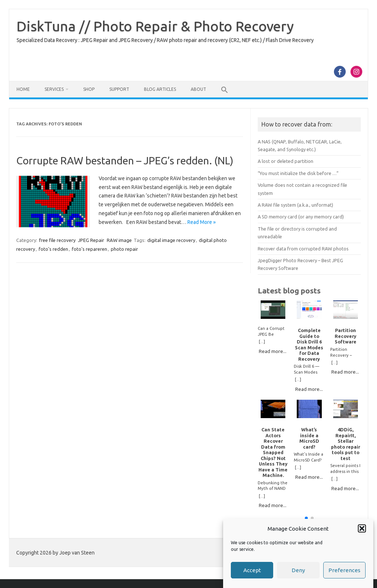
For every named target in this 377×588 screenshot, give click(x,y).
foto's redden (53, 249)
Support (119, 89)
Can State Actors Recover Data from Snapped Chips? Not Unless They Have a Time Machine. (273, 452)
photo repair (124, 249)
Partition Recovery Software (346, 336)
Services (54, 89)
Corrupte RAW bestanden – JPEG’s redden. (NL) (125, 161)
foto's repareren (89, 249)
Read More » (202, 222)
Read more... (273, 351)
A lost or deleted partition (286, 161)
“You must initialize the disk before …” (298, 173)
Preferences (344, 570)
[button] (362, 528)
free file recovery (57, 240)
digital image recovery (171, 240)
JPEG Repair (91, 240)
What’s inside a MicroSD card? (309, 438)
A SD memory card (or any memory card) (301, 217)
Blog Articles (160, 89)
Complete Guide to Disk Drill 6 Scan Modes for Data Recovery (309, 344)
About (198, 89)
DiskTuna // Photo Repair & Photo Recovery (155, 26)
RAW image (119, 240)
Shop (89, 89)
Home (23, 89)
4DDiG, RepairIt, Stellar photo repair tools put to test (346, 444)
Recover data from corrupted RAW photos (303, 249)
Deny (298, 570)
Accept (252, 570)
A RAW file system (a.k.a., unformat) (295, 205)
